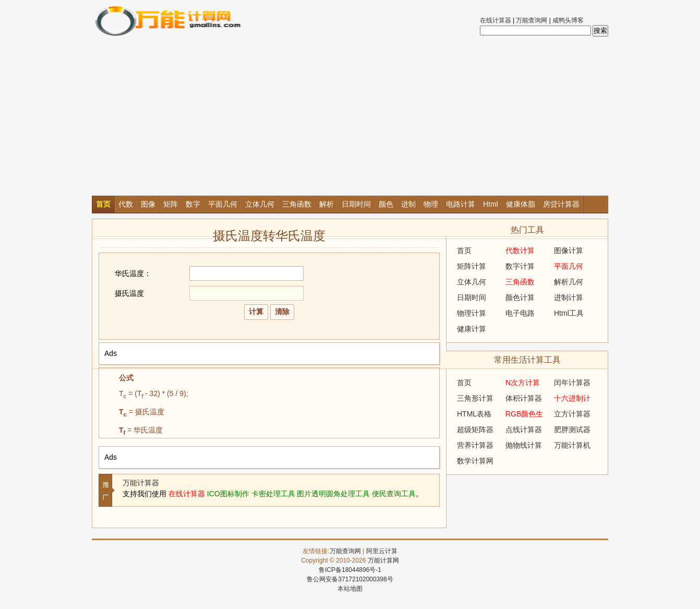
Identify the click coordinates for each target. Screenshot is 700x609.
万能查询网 (532, 20)
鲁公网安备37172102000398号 (350, 579)
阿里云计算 (382, 551)
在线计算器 (496, 20)
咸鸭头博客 (568, 20)
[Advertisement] (350, 117)
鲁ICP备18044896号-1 (350, 570)
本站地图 (350, 589)
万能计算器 (141, 483)
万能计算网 (383, 560)
